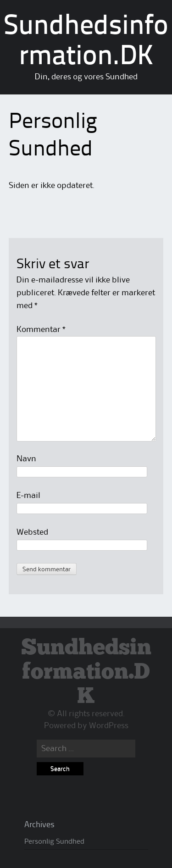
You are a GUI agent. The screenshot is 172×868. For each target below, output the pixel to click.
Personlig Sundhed (54, 842)
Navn (26, 459)
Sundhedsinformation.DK (86, 672)
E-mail (28, 496)
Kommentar (41, 330)
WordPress (109, 726)
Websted (32, 532)
